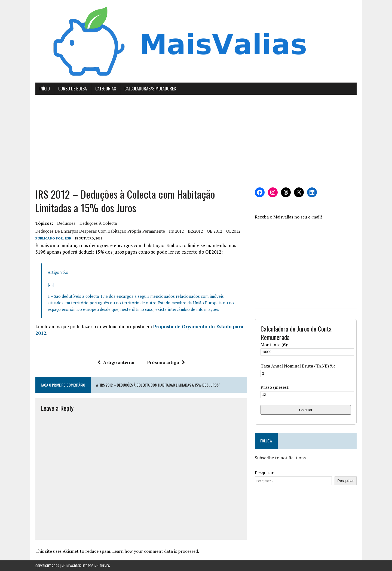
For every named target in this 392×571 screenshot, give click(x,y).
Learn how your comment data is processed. (156, 551)
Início (45, 89)
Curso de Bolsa (73, 89)
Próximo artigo (166, 362)
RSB (68, 238)
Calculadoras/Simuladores (150, 89)
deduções (66, 223)
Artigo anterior (116, 362)
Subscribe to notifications (280, 458)
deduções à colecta (98, 223)
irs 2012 (176, 231)
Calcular (306, 410)
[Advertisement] (196, 141)
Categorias (106, 89)
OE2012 (233, 231)
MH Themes (102, 566)
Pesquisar (264, 473)
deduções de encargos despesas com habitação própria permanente (100, 231)
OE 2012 (215, 231)
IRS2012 (195, 231)
